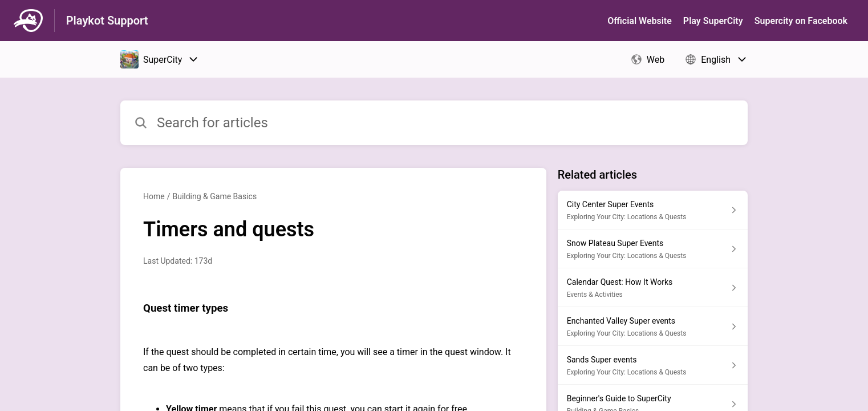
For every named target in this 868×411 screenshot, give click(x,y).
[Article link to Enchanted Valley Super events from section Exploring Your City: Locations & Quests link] (653, 327)
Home (154, 196)
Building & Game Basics (214, 196)
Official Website (640, 21)
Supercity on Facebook (801, 21)
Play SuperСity (713, 21)
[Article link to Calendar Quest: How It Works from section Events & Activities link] (653, 288)
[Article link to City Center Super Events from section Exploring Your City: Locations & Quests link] (653, 210)
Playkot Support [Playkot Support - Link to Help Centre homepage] (107, 21)
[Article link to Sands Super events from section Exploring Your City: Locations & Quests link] (653, 365)
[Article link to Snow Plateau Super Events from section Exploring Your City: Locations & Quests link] (653, 249)
